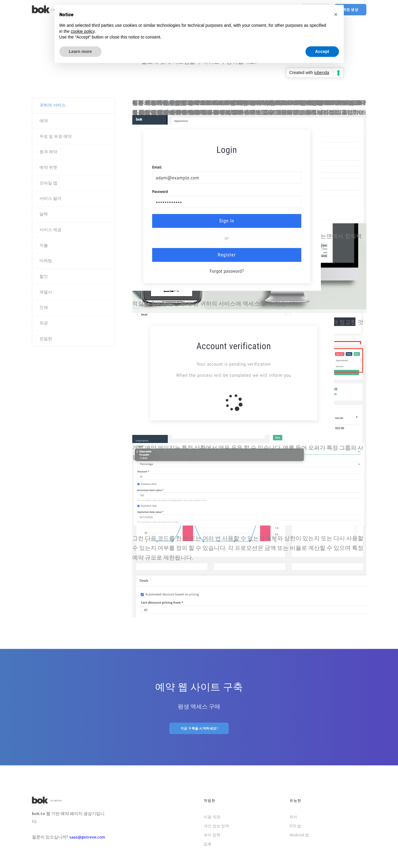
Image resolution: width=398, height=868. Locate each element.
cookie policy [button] (83, 31)
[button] (336, 14)
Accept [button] (322, 51)
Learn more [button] (80, 51)
